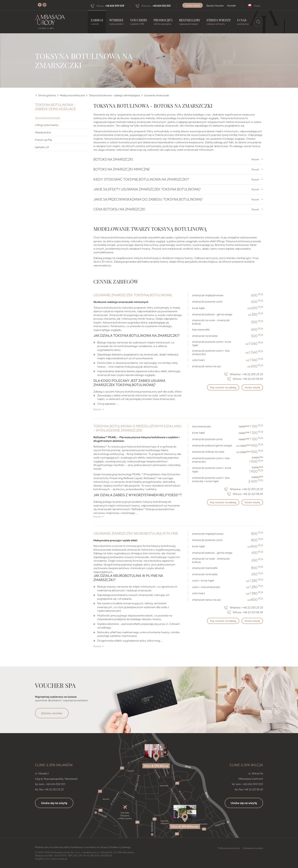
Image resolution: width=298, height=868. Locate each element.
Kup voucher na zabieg (222, 388)
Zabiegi (97, 22)
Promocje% (163, 22)
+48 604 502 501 (162, 6)
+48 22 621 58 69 (253, 379)
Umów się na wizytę (54, 803)
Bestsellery (190, 22)
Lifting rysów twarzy (47, 125)
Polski (257, 6)
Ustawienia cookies (253, 848)
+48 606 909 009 (115, 6)
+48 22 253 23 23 (252, 374)
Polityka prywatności (229, 848)
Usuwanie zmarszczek (48, 118)
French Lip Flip (44, 140)
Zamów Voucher (215, 6)
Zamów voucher (52, 713)
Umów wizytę (193, 5)
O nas (243, 22)
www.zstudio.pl (59, 859)
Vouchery (139, 22)
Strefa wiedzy (219, 22)
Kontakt (232, 6)
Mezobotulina (43, 132)
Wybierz (117, 22)
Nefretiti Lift (42, 147)
